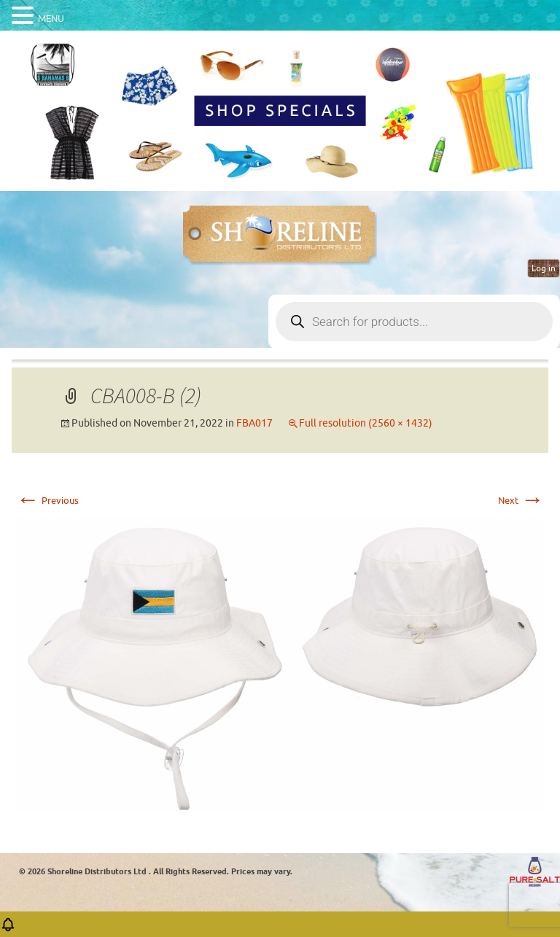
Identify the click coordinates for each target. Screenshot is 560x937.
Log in (544, 268)
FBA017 (254, 423)
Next (521, 501)
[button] (8, 929)
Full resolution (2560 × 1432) (366, 423)
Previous (47, 501)
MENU (51, 19)
